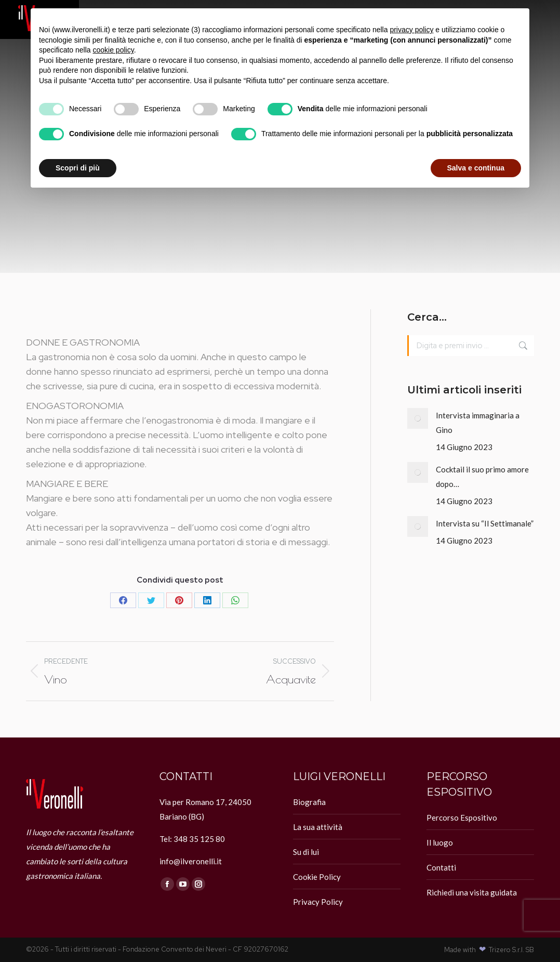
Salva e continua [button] (476, 168)
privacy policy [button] (411, 30)
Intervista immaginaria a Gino (478, 423)
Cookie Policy (317, 877)
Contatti (441, 867)
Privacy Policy (318, 902)
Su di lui (306, 852)
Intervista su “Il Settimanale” (485, 523)
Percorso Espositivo (462, 818)
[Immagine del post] (418, 418)
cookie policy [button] (114, 50)
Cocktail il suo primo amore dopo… (482, 477)
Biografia (309, 802)
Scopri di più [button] (78, 168)
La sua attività (318, 827)
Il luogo (440, 842)
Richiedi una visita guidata (472, 892)
